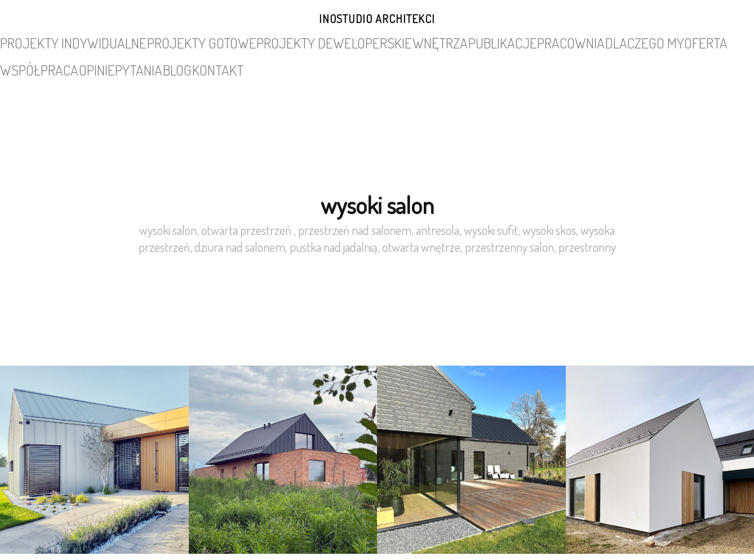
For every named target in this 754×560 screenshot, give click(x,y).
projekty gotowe (155, 41)
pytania (640, 41)
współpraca (559, 41)
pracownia (412, 41)
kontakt (711, 41)
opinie (604, 41)
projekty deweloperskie (242, 41)
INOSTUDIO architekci (377, 19)
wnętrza (314, 41)
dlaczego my (466, 41)
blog (675, 41)
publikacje (362, 41)
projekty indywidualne (70, 41)
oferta (513, 41)
